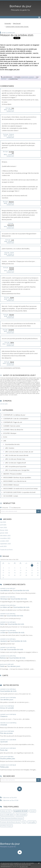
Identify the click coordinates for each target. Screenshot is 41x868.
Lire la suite (4, 404)
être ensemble (21, 815)
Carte (5, 675)
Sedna (12, 342)
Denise (12, 362)
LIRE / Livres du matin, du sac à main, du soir (19, 452)
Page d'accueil (17, 23)
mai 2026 (3, 522)
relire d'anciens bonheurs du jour (12, 818)
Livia (13, 240)
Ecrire (5, 437)
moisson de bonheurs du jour (11, 822)
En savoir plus (24, 866)
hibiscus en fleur (22, 78)
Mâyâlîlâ (12, 315)
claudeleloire (5, 590)
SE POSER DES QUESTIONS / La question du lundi (19, 492)
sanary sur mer (6, 811)
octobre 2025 (5, 541)
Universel (4, 725)
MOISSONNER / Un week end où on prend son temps (20, 488)
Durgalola (11, 330)
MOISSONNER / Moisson (28, 77)
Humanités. (8, 23)
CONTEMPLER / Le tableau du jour (14, 415)
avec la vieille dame (7, 815)
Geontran (11, 202)
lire (24, 822)
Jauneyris (4, 641)
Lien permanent (7, 77)
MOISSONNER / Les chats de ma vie (15, 481)
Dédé (2, 666)
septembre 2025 (5, 544)
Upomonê (4, 742)
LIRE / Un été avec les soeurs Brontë (17, 455)
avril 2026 (3, 525)
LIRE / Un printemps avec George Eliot (17, 470)
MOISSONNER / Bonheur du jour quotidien (17, 477)
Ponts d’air (4, 750)
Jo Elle (3, 632)
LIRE (5, 441)
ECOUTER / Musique (10, 433)
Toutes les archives (6, 550)
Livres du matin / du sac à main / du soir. (17, 26)
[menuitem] (8, 23)
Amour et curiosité (7, 708)
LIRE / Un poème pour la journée (16, 466)
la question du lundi (21, 811)
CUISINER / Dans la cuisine (12, 426)
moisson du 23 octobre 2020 (9, 78)
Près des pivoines (6, 733)
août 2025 (3, 546)
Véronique (4, 599)
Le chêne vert (5, 607)
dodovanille (11, 225)
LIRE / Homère (10, 448)
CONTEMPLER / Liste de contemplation (16, 419)
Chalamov (4, 716)
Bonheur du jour (20, 6)
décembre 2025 (5, 536)
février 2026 (4, 530)
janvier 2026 (4, 533)
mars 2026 (3, 528)
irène (2, 616)
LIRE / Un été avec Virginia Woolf (15, 463)
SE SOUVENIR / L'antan (11, 496)
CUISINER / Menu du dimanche (13, 430)
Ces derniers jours (14, 666)
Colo (13, 108)
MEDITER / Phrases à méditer (13, 474)
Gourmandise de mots (12, 444)
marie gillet (32, 822)
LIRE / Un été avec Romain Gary (15, 459)
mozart (33, 811)
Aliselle (12, 297)
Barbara (3, 658)
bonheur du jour (6, 826)
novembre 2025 (5, 538)
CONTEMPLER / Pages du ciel (13, 422)
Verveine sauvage (11, 268)
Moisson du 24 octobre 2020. (17, 35)
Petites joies (4, 767)
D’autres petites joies (8, 759)
